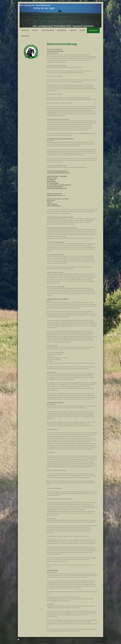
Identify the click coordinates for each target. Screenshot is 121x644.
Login (102, 640)
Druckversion (23, 640)
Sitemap (30, 640)
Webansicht (100, 641)
